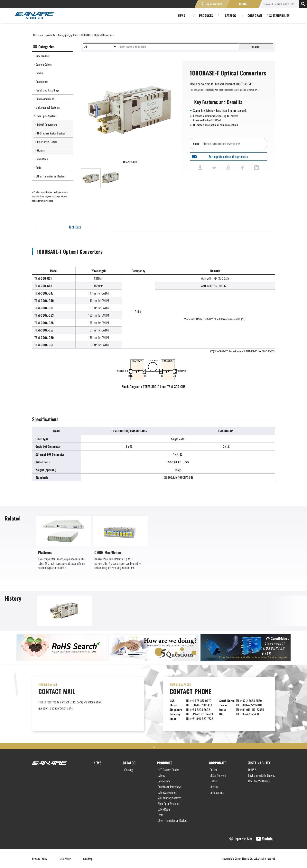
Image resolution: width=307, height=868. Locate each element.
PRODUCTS (165, 763)
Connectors (42, 82)
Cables (39, 73)
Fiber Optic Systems (47, 116)
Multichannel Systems (48, 107)
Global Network (218, 775)
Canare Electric (35, 16)
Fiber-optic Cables (47, 142)
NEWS (98, 763)
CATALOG (129, 763)
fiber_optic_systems (68, 35)
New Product (43, 56)
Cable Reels (42, 159)
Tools (38, 168)
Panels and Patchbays (47, 90)
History (214, 781)
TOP (35, 35)
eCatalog (128, 770)
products (51, 35)
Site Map (88, 859)
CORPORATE (218, 763)
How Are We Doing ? (260, 781)
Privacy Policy (40, 859)
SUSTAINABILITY (279, 15)
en (42, 35)
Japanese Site (214, 4)
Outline (214, 770)
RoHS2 (252, 770)
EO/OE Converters (47, 125)
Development (217, 792)
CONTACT (244, 4)
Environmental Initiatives (262, 775)
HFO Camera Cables (168, 770)
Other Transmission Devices (51, 176)
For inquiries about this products (228, 157)
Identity (214, 787)
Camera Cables (44, 64)
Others (41, 150)
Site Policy (65, 859)
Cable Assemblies (45, 99)
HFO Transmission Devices (51, 133)
